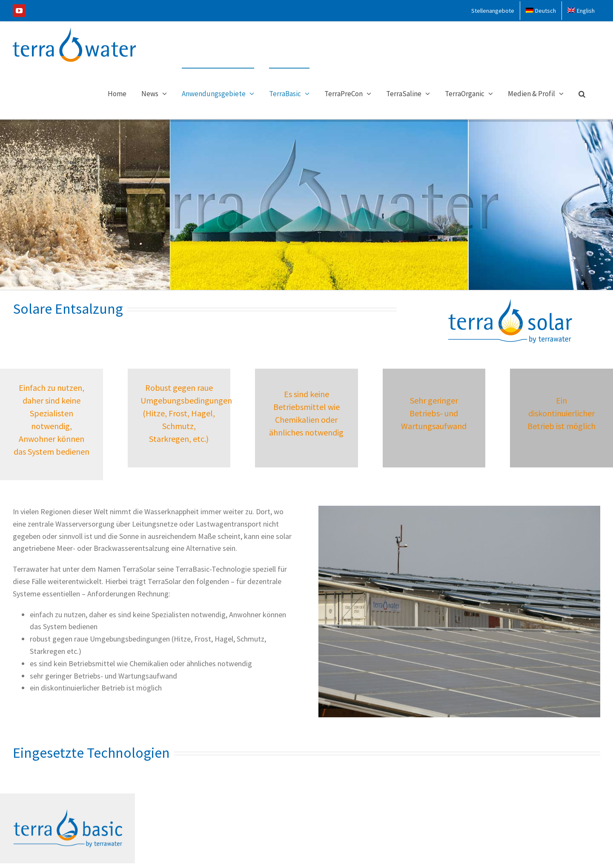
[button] (582, 93)
